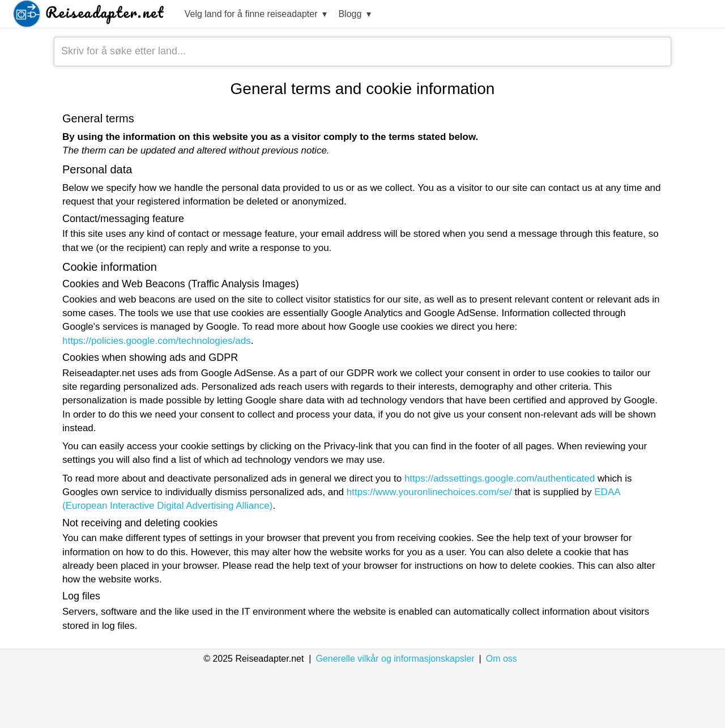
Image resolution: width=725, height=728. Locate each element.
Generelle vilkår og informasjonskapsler (395, 659)
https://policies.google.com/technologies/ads (157, 341)
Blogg (355, 14)
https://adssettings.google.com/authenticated (500, 478)
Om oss (502, 659)
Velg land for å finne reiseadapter (256, 14)
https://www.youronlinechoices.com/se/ (429, 492)
